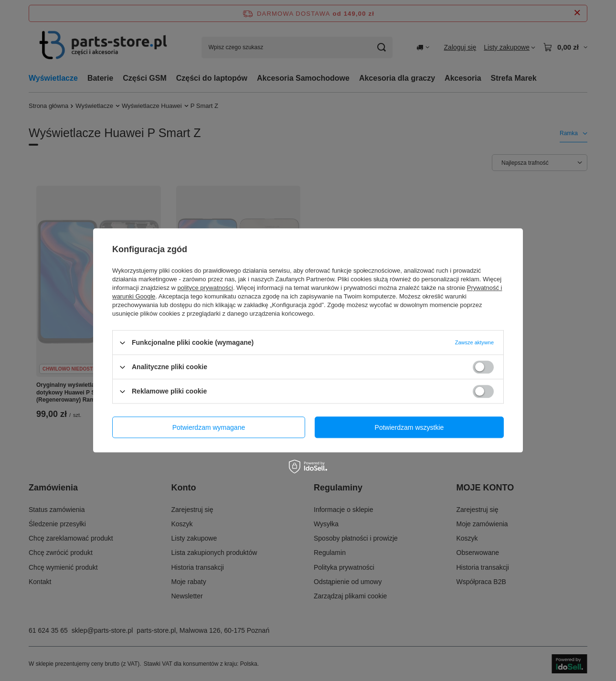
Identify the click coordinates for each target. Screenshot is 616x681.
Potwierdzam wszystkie (409, 427)
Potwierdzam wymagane (209, 427)
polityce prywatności (205, 288)
